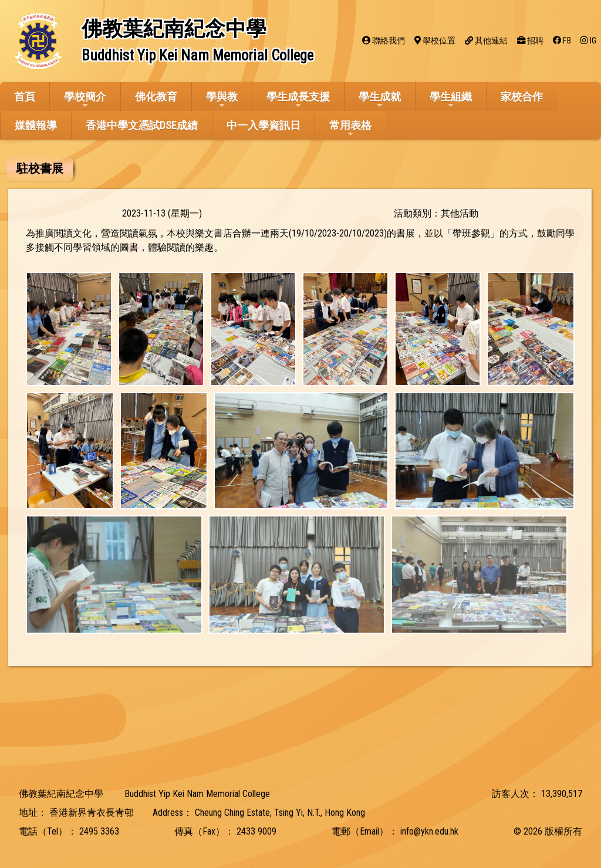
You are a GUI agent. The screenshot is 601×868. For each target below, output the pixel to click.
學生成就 (380, 100)
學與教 (222, 100)
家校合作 (522, 97)
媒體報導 (36, 125)
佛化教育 (156, 97)
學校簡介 (85, 100)
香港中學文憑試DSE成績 (142, 125)
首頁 (25, 97)
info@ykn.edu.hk (429, 831)
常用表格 (350, 129)
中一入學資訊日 (264, 125)
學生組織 (451, 100)
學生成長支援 (298, 100)
